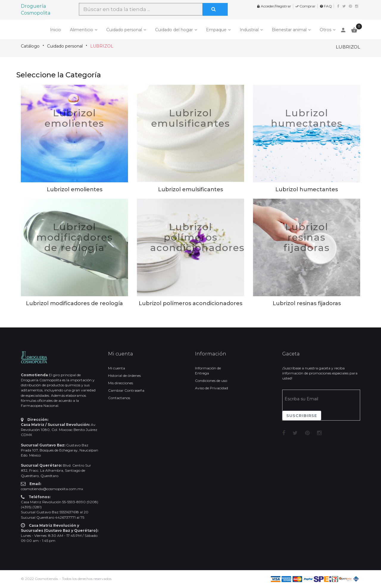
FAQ (326, 6)
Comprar (305, 6)
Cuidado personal (124, 30)
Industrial (249, 30)
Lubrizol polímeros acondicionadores (197, 237)
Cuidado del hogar (174, 30)
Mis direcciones (121, 383)
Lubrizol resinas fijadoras (307, 237)
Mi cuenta (117, 368)
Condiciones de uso (211, 381)
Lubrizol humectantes (307, 118)
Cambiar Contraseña (126, 390)
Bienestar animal (289, 30)
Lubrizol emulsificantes (191, 118)
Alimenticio (82, 30)
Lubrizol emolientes (74, 118)
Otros (325, 30)
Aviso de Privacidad (211, 388)
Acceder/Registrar (274, 6)
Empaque (216, 30)
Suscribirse (302, 415)
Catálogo (30, 46)
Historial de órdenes (124, 375)
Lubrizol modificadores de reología (75, 237)
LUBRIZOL (102, 46)
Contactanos (119, 398)
